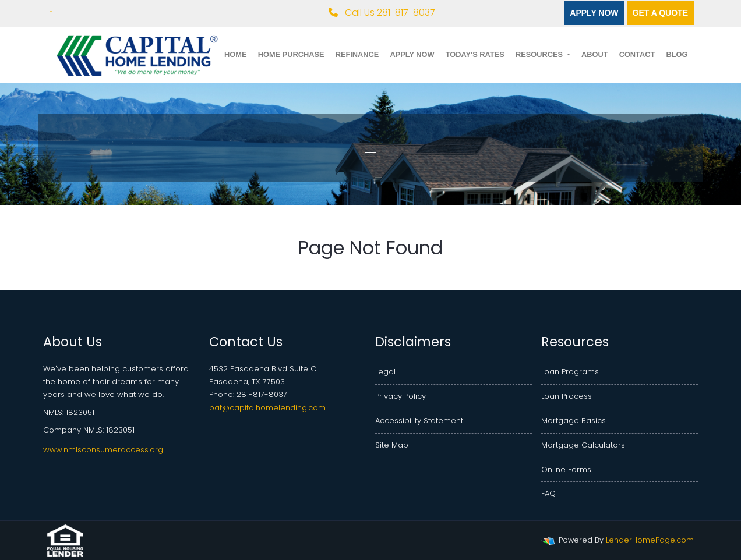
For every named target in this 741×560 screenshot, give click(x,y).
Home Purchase (291, 54)
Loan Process (567, 396)
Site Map (392, 445)
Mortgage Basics (574, 421)
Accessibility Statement (419, 421)
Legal (385, 372)
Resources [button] (540, 54)
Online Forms (566, 469)
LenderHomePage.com (650, 540)
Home (235, 54)
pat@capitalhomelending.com (267, 408)
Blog (677, 54)
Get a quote (660, 13)
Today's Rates (475, 54)
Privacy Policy (401, 396)
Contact (637, 54)
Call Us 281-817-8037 (382, 13)
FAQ (548, 493)
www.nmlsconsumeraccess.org (103, 450)
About (595, 54)
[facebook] (51, 14)
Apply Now (594, 13)
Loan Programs (570, 372)
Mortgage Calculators (583, 445)
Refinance (357, 54)
